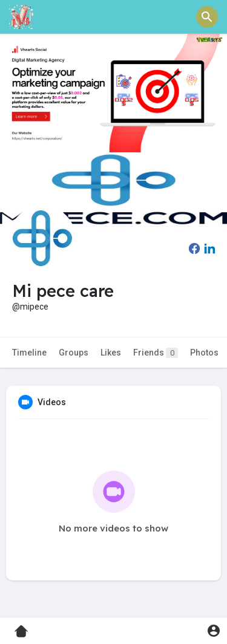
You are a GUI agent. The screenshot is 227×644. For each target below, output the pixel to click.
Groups (74, 353)
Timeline (29, 353)
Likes (111, 353)
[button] (207, 17)
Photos (204, 353)
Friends (156, 353)
